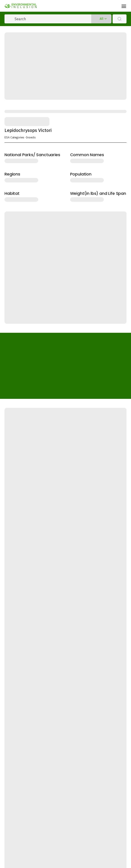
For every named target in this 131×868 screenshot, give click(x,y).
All (101, 19)
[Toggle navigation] (124, 6)
